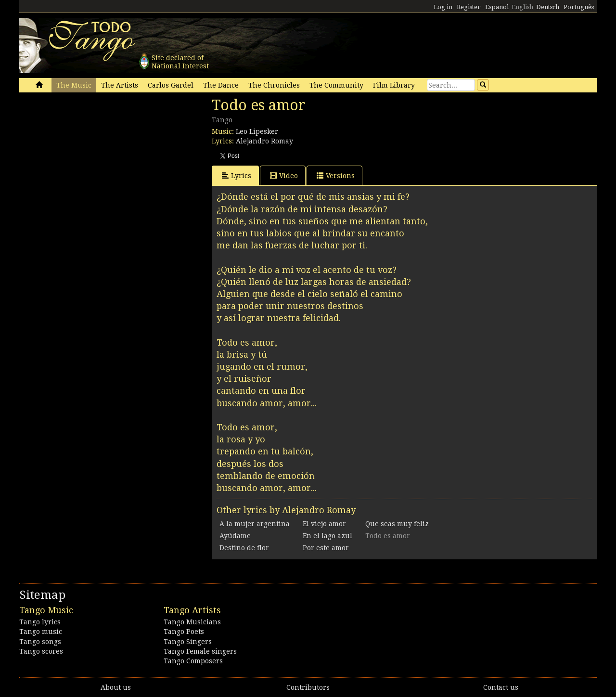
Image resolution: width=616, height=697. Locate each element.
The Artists (120, 85)
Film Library (394, 85)
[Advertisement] (91, 163)
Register (469, 7)
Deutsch (548, 7)
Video (284, 175)
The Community (336, 85)
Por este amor (326, 548)
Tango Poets (184, 632)
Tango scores (41, 651)
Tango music (41, 632)
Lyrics (237, 175)
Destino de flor (244, 548)
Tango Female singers (200, 651)
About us (116, 687)
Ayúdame (235, 536)
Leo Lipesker (257, 131)
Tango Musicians (192, 622)
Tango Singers (188, 642)
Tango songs (40, 642)
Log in (443, 7)
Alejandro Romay (264, 141)
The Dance (221, 85)
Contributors (308, 687)
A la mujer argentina (255, 524)
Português (579, 7)
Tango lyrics (40, 622)
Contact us (501, 687)
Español (497, 7)
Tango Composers (193, 661)
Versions (336, 175)
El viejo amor (324, 524)
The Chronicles (274, 85)
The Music (74, 85)
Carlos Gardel (171, 85)
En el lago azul (327, 536)
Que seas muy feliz (397, 524)
